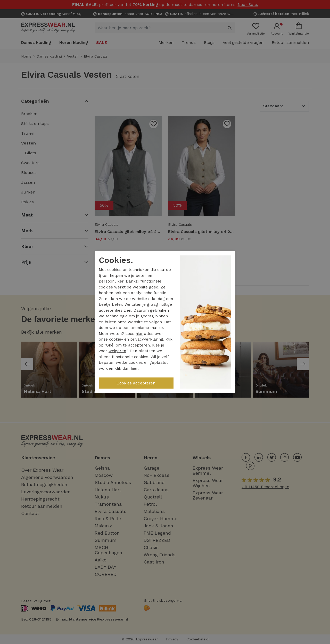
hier (139, 334)
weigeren (117, 351)
